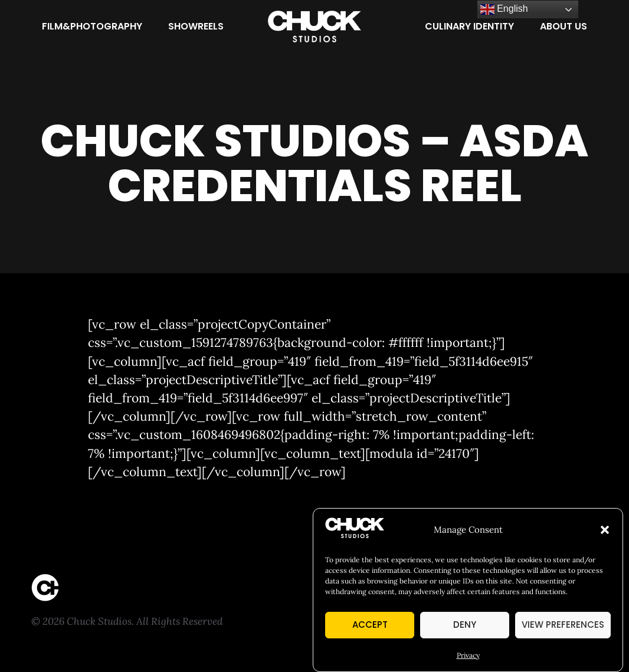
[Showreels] (196, 27)
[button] (605, 530)
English (504, 9)
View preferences (563, 625)
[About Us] (564, 27)
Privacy (468, 655)
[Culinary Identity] (469, 27)
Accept (370, 625)
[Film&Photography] (92, 27)
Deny (465, 625)
